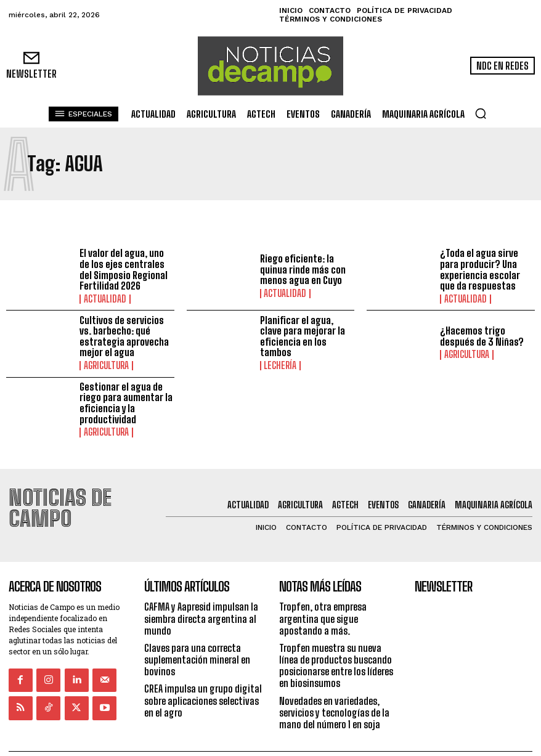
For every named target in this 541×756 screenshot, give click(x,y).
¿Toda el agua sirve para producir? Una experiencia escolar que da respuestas (480, 270)
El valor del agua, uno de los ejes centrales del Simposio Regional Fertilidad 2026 (124, 270)
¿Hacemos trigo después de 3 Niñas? (482, 337)
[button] (481, 113)
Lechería (279, 366)
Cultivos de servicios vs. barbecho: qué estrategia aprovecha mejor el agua (124, 336)
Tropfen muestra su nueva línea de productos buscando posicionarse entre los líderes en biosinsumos (336, 640)
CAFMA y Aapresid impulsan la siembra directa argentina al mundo (201, 594)
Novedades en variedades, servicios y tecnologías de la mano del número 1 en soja (334, 687)
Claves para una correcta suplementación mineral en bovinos (197, 634)
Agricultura (104, 366)
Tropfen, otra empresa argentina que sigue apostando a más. (323, 594)
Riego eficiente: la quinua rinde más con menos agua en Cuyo (303, 270)
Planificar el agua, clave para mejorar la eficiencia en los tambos (303, 336)
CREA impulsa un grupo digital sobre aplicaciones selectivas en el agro (203, 676)
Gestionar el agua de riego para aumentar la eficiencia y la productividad (126, 403)
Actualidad (102, 299)
